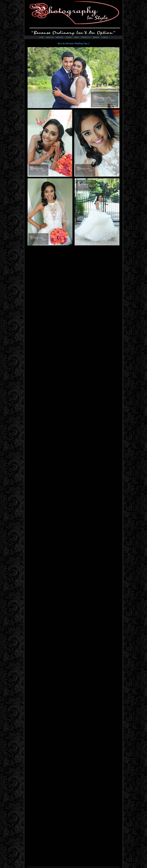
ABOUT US (50, 37)
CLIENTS (105, 37)
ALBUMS (69, 37)
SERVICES (59, 37)
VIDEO (76, 37)
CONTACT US (86, 37)
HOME (41, 37)
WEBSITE (96, 37)
